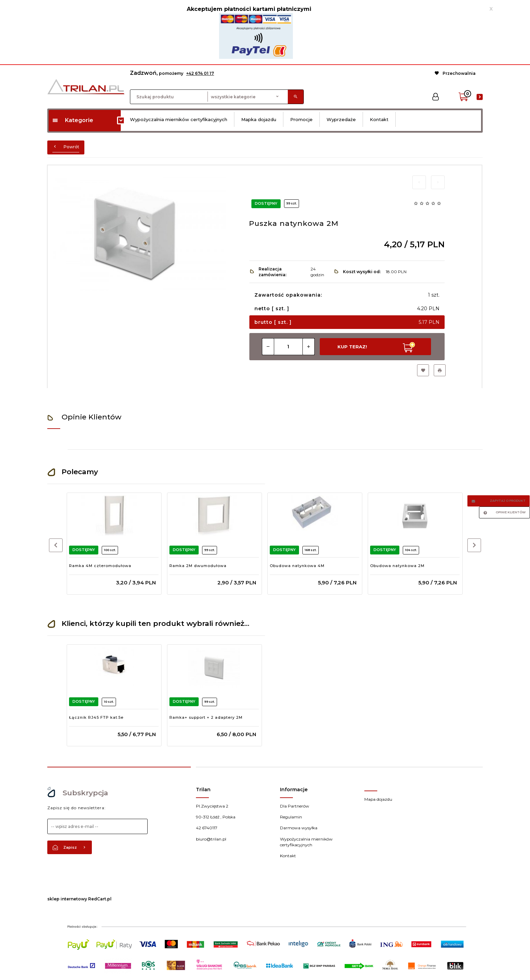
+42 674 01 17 (200, 73)
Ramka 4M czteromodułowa (100, 566)
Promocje (301, 119)
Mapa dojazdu (378, 799)
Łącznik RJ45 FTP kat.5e (96, 717)
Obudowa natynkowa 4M (297, 566)
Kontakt (379, 119)
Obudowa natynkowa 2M (397, 566)
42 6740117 (207, 828)
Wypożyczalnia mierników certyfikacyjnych (179, 119)
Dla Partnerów (295, 806)
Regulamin (291, 817)
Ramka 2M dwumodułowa (198, 566)
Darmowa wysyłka (299, 828)
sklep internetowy (67, 899)
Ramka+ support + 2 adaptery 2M (206, 717)
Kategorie (73, 120)
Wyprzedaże (341, 119)
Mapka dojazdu (259, 119)
